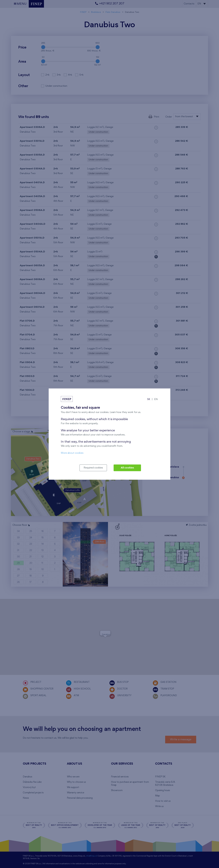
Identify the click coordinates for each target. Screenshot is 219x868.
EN (156, 399)
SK (149, 399)
